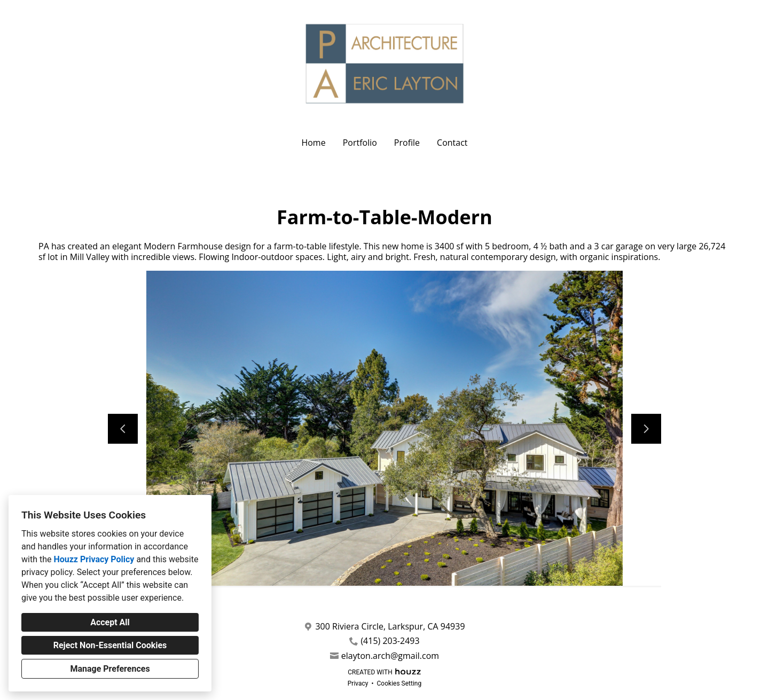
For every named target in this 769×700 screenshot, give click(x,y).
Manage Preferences (110, 669)
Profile (407, 143)
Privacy (358, 683)
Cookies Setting (399, 683)
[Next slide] (646, 429)
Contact (452, 143)
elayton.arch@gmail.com (390, 656)
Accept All (110, 622)
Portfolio (360, 143)
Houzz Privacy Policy (94, 559)
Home (313, 143)
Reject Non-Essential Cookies (110, 645)
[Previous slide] (123, 429)
